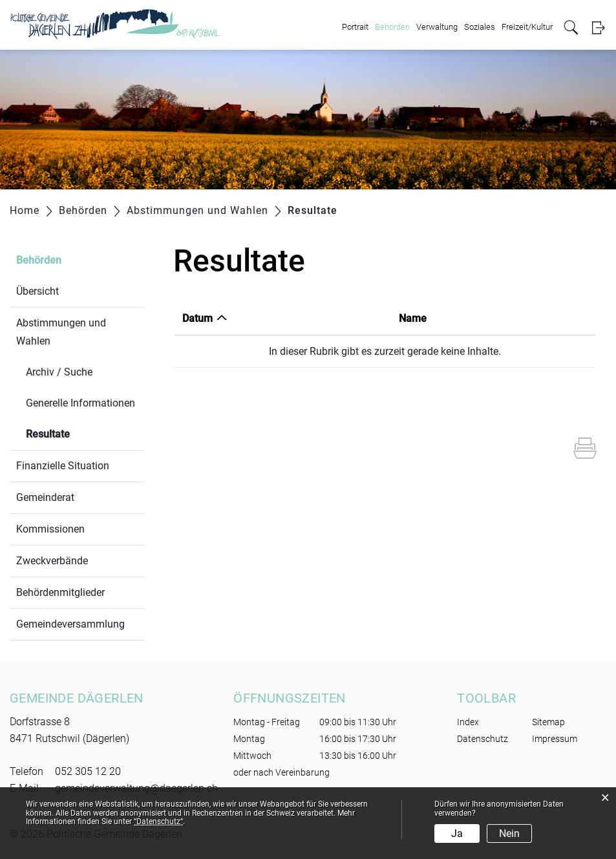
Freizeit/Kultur (527, 27)
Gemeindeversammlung (70, 624)
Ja (457, 833)
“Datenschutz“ (158, 822)
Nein (509, 833)
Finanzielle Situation (63, 466)
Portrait (355, 27)
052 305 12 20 (88, 771)
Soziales (480, 27)
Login (598, 27)
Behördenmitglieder (60, 592)
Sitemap (548, 722)
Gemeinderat (45, 497)
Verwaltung (437, 27)
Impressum (555, 739)
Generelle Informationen (80, 403)
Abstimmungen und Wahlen (61, 332)
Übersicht (37, 291)
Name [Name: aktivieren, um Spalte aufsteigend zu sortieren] (413, 318)
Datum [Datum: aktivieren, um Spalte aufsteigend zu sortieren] (197, 318)
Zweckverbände (52, 561)
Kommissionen (50, 529)
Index (468, 722)
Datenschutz (483, 739)
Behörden (392, 27)
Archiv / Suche (59, 372)
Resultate (79, 433)
